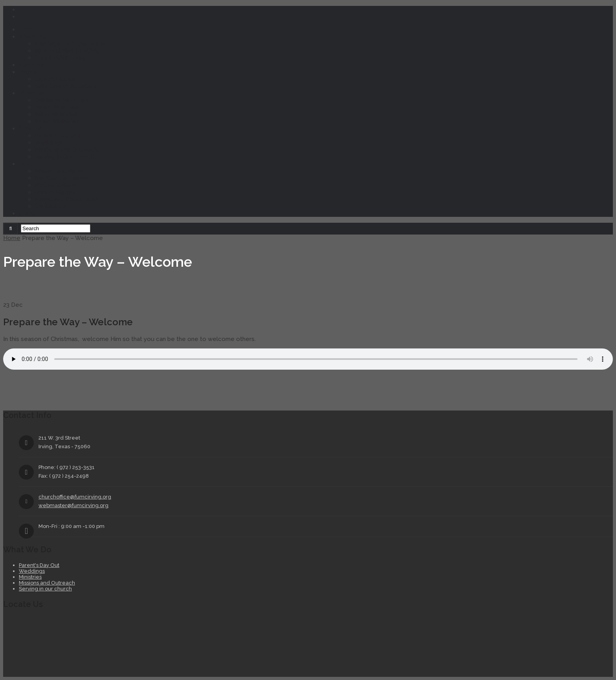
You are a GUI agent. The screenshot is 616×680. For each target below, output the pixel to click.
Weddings (49, 143)
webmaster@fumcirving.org (73, 505)
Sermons (31, 65)
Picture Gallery (55, 185)
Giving (27, 213)
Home (27, 29)
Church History (55, 192)
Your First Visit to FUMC (67, 51)
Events (28, 72)
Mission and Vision (60, 171)
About (27, 164)
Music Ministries (57, 121)
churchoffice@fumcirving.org (75, 497)
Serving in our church (45, 589)
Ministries (31, 93)
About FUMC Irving (60, 58)
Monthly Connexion (61, 178)
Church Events (55, 79)
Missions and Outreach (66, 150)
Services (30, 128)
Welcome (32, 37)
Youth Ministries (57, 107)
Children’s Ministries (61, 100)
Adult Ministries (56, 114)
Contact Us (50, 206)
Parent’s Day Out (58, 136)
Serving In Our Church (64, 157)
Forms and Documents (66, 199)
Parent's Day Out (39, 565)
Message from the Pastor (71, 44)
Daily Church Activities (65, 86)
